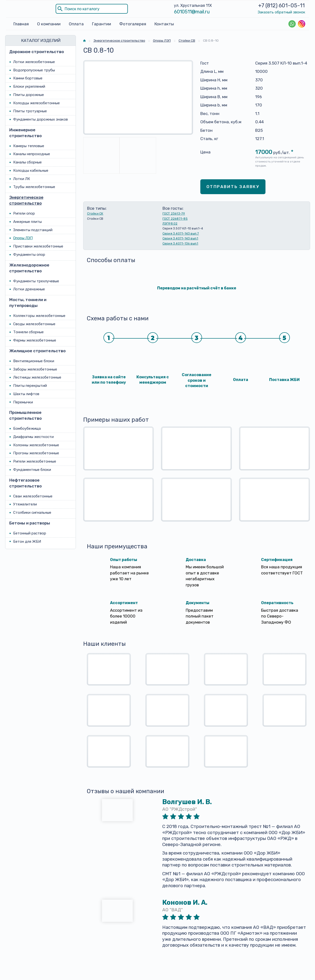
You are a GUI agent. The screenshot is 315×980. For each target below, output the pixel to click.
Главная (21, 24)
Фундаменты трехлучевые (36, 281)
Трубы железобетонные (34, 187)
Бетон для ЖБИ (27, 542)
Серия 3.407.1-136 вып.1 (180, 243)
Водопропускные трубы (34, 70)
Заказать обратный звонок (281, 12)
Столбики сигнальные (32, 513)
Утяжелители (25, 504)
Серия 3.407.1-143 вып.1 (180, 238)
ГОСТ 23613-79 (174, 214)
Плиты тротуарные (30, 111)
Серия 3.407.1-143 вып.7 (181, 233)
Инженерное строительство (25, 133)
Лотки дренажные (29, 289)
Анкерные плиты (27, 222)
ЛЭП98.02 (170, 224)
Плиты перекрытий (30, 386)
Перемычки (23, 402)
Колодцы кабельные (31, 171)
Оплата (76, 24)
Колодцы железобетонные (36, 103)
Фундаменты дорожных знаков (41, 119)
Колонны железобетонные (36, 445)
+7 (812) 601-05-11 (281, 5)
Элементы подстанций (33, 230)
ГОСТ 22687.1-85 (175, 219)
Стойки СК (95, 214)
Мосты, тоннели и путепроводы (28, 303)
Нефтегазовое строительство (25, 483)
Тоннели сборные (28, 332)
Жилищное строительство (37, 351)
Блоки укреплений (29, 86)
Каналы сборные (27, 162)
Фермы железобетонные (35, 340)
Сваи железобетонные (33, 496)
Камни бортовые (28, 78)
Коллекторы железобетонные (39, 316)
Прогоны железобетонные (36, 453)
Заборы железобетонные (35, 369)
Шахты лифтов (26, 394)
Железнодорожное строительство (29, 268)
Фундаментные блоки (32, 470)
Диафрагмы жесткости (33, 437)
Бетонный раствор (30, 533)
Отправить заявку (233, 187)
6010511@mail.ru (192, 12)
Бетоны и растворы (30, 523)
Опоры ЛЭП (23, 238)
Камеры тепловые (29, 146)
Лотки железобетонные (34, 62)
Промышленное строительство (25, 415)
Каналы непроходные (32, 154)
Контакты (164, 24)
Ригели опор (24, 213)
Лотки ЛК (22, 179)
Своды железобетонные (34, 324)
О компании (49, 24)
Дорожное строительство (37, 52)
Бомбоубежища (27, 428)
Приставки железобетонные (38, 246)
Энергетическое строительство (26, 200)
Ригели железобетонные (35, 461)
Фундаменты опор (29, 255)
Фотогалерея (133, 24)
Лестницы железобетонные (37, 377)
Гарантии (102, 24)
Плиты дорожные (29, 95)
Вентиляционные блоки (34, 361)
